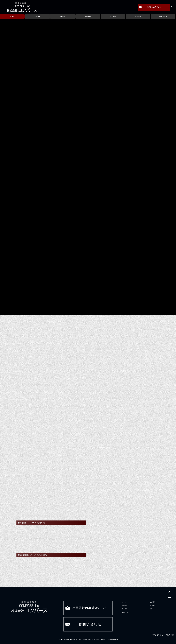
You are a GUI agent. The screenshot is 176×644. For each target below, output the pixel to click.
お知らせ (138, 16)
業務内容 (63, 16)
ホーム (12, 16)
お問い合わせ (163, 16)
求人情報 (113, 16)
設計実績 (88, 16)
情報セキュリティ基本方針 (163, 635)
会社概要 (37, 16)
